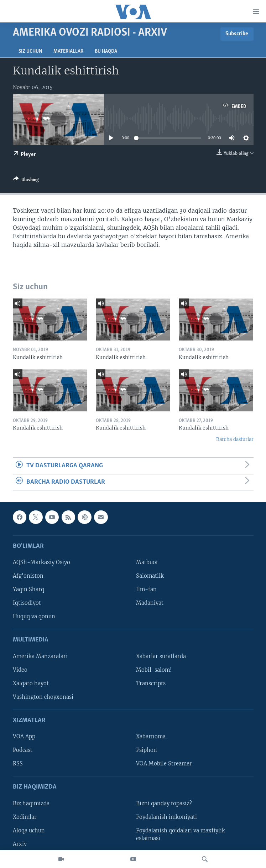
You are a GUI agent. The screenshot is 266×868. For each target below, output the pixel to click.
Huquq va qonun (34, 617)
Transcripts (151, 684)
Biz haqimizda (31, 804)
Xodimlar (25, 817)
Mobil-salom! (154, 670)
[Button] (26, 181)
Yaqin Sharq (28, 589)
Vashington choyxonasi (43, 697)
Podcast (23, 750)
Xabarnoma (151, 737)
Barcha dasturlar (235, 439)
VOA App (24, 737)
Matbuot (147, 562)
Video (20, 670)
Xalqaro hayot (31, 684)
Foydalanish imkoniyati (166, 817)
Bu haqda (106, 51)
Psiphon (147, 750)
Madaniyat (150, 603)
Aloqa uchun (29, 831)
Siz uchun (30, 51)
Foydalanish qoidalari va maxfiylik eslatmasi (181, 835)
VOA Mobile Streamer (164, 764)
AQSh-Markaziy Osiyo (41, 562)
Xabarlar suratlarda (161, 656)
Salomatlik (150, 576)
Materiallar (68, 51)
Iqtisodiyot (27, 603)
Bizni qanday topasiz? (164, 804)
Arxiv (20, 844)
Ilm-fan (146, 589)
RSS (18, 764)
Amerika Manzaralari (40, 656)
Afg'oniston (28, 576)
